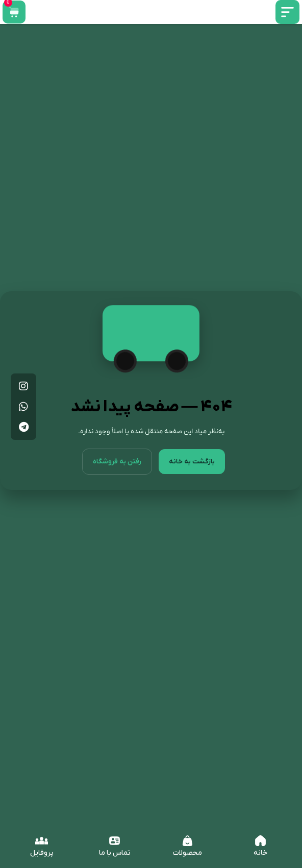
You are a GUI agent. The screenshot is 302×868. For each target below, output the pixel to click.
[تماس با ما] (115, 841)
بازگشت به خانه (192, 471)
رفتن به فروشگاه (117, 471)
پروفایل (42, 853)
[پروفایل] (42, 841)
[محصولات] (187, 841)
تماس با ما (115, 853)
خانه (260, 853)
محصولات (187, 853)
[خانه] (260, 841)
